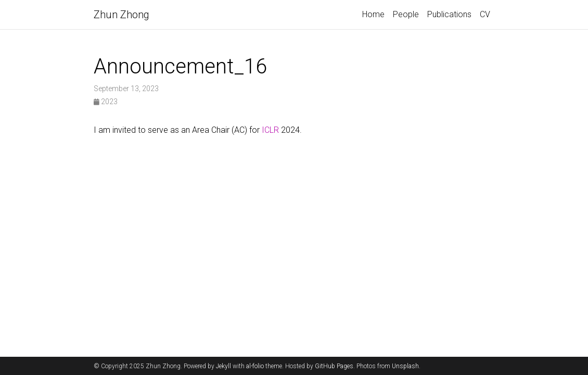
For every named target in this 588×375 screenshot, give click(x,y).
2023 (106, 102)
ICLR (270, 130)
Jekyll (223, 366)
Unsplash (405, 366)
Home (373, 14)
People (406, 14)
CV (485, 14)
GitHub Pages (334, 366)
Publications (449, 14)
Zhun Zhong (122, 15)
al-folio (255, 366)
